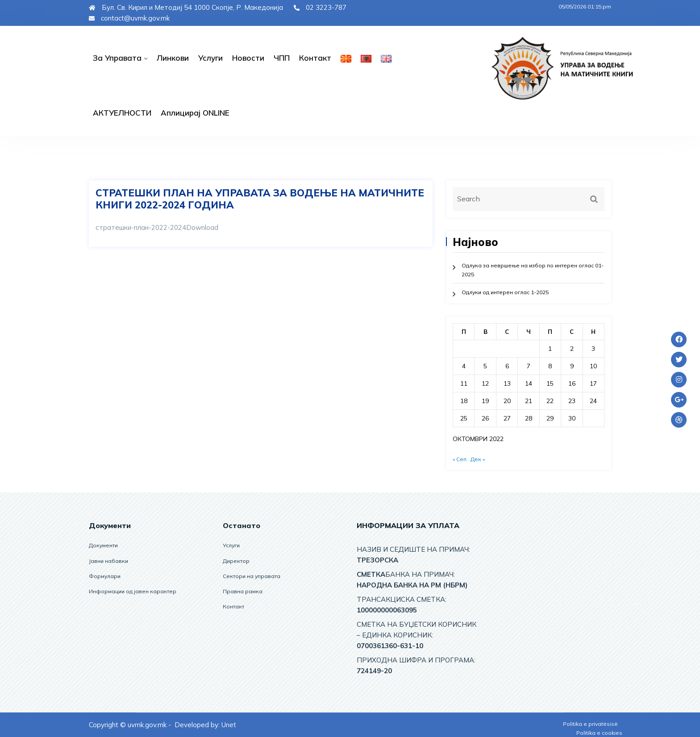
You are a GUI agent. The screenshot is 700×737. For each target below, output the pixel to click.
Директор (236, 561)
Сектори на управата (252, 576)
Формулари (105, 576)
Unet (229, 725)
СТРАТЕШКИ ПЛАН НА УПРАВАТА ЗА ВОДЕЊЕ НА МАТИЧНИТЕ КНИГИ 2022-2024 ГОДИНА (260, 199)
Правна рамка (243, 591)
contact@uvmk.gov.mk (129, 18)
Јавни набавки (108, 561)
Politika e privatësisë (590, 724)
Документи (103, 545)
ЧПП (282, 58)
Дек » (478, 459)
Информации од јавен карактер (133, 591)
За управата (117, 58)
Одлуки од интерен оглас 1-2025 (505, 292)
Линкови (173, 58)
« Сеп (460, 459)
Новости (248, 58)
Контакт (315, 58)
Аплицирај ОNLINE (195, 113)
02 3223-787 (320, 7)
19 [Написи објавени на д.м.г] (485, 401)
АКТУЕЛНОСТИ (122, 113)
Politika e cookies (599, 733)
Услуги (210, 58)
